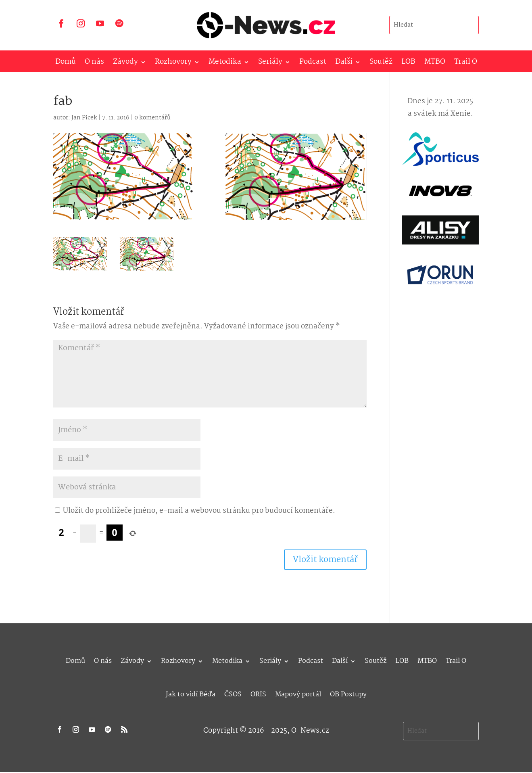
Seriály (270, 64)
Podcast (313, 64)
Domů (66, 64)
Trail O (466, 64)
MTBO (435, 64)
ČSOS (233, 693)
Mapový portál (298, 693)
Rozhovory (173, 64)
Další (344, 64)
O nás (94, 64)
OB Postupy (348, 693)
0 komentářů (152, 118)
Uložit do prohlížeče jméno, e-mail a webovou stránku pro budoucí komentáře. (199, 511)
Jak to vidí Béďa (191, 693)
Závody (125, 64)
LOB (408, 64)
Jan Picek (84, 118)
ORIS (258, 693)
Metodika (225, 64)
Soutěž (381, 64)
